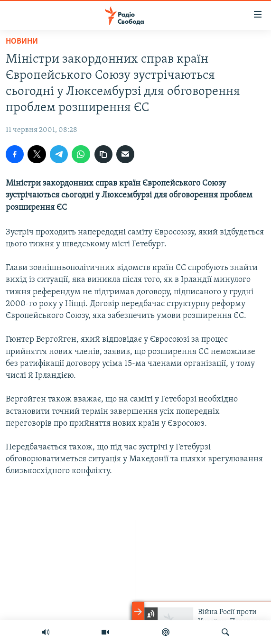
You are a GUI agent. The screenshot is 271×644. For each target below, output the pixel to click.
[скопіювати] (103, 154)
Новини (22, 42)
